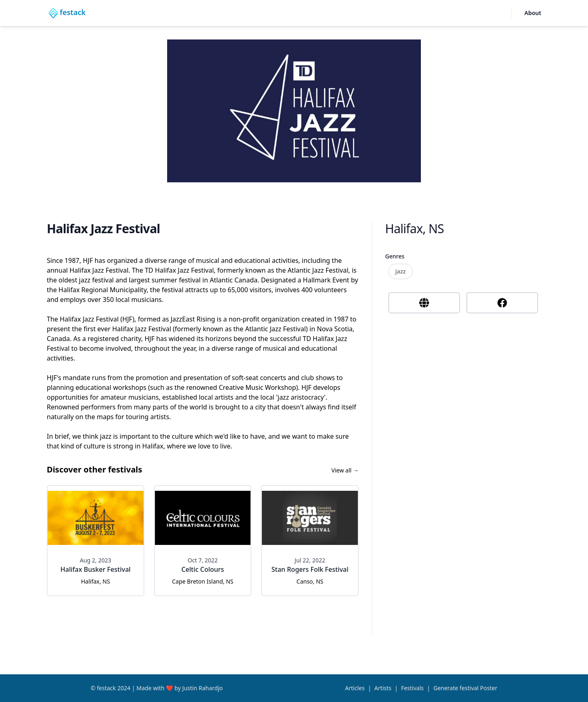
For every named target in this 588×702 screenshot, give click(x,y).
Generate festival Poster (465, 688)
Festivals (412, 688)
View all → (345, 470)
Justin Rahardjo (202, 688)
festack (106, 688)
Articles (355, 688)
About (533, 13)
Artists (383, 688)
